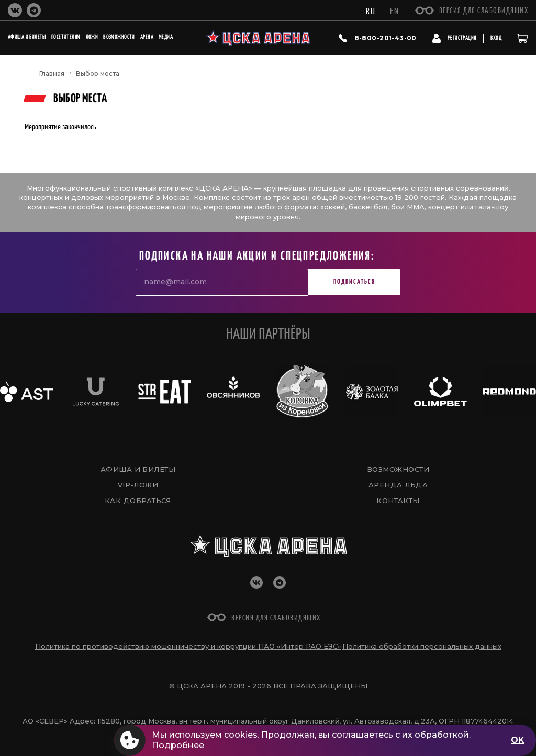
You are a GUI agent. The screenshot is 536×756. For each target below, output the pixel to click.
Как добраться (138, 501)
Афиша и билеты (138, 469)
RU (371, 10)
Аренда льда (398, 485)
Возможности (398, 469)
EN (395, 10)
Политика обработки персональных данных (422, 646)
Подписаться (354, 282)
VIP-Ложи (138, 485)
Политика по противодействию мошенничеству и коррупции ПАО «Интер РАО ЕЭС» (188, 646)
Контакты (398, 501)
